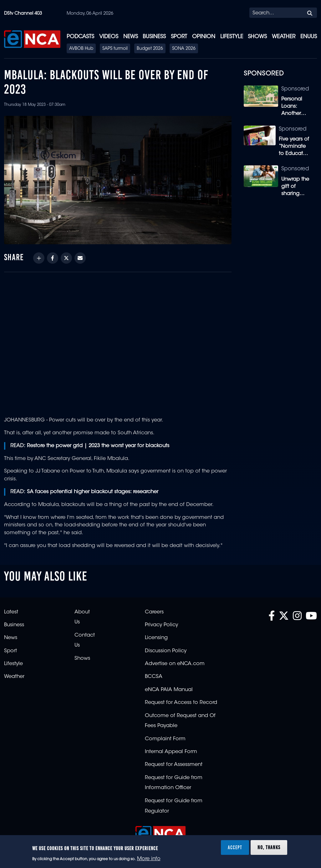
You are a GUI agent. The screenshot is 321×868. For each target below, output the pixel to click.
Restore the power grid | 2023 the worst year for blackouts (98, 446)
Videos (109, 37)
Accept (235, 847)
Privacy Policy (161, 625)
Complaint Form (165, 739)
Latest (11, 612)
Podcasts (80, 37)
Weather (284, 37)
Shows (257, 37)
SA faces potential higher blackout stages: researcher (93, 492)
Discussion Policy (166, 651)
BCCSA (154, 677)
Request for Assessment (174, 765)
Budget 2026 (150, 49)
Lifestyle (232, 37)
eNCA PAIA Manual (169, 690)
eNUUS (309, 37)
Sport (179, 37)
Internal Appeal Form (171, 752)
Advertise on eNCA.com (175, 664)
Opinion (204, 37)
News (131, 37)
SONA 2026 (184, 49)
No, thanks (269, 847)
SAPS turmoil (115, 49)
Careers (154, 612)
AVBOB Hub (81, 49)
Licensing (156, 638)
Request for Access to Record (181, 703)
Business (154, 37)
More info (149, 859)
